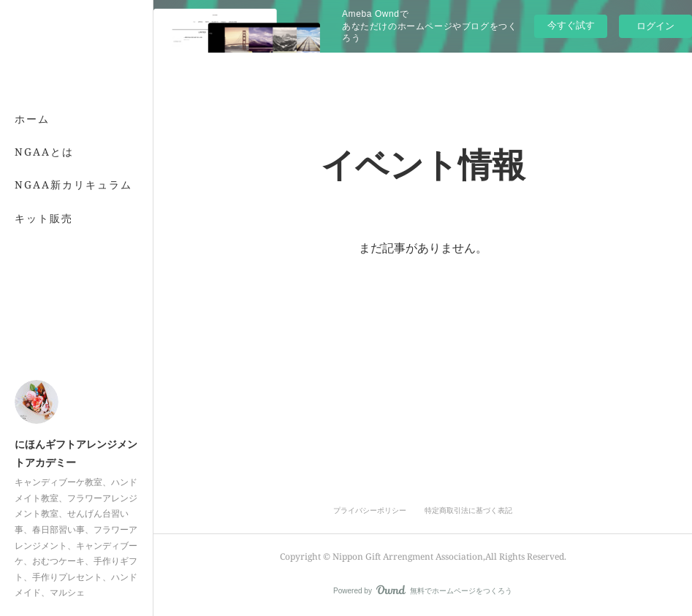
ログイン (655, 26)
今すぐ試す (571, 25)
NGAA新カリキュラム (73, 185)
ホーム (32, 119)
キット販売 (44, 218)
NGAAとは (44, 152)
